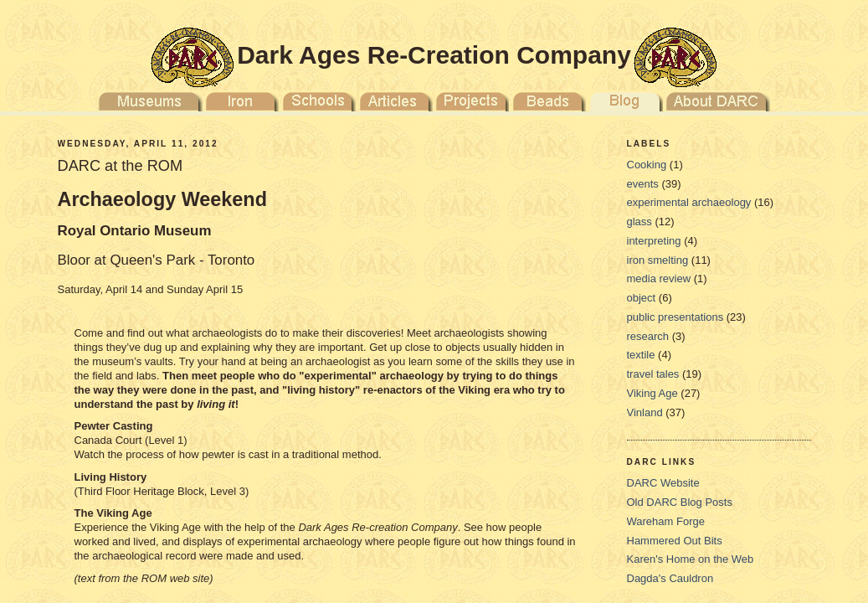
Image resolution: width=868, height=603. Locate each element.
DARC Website (663, 483)
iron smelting (658, 260)
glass (639, 222)
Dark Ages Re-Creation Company (434, 55)
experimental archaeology (689, 202)
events (643, 184)
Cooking (647, 165)
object (642, 298)
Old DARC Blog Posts (680, 502)
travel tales (653, 374)
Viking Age (652, 393)
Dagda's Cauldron (670, 578)
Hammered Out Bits (675, 541)
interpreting (654, 241)
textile (641, 355)
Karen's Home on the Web (691, 559)
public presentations (675, 317)
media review (659, 278)
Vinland (645, 412)
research (648, 336)
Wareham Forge (666, 521)
